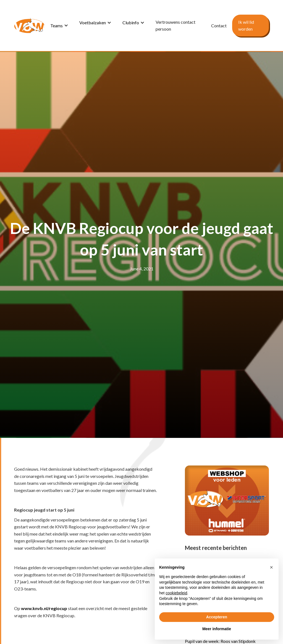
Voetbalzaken (93, 22)
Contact (219, 26)
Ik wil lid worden (246, 26)
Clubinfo (131, 22)
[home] (29, 25)
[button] (59, 26)
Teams (57, 26)
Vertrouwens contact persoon (175, 26)
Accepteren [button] (217, 617)
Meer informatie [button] (217, 629)
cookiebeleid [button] (176, 593)
